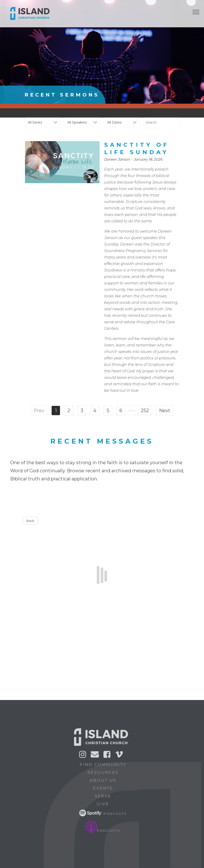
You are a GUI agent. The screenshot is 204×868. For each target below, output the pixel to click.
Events (105, 788)
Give (105, 804)
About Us (105, 780)
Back (30, 521)
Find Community (105, 765)
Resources (105, 772)
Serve (105, 796)
